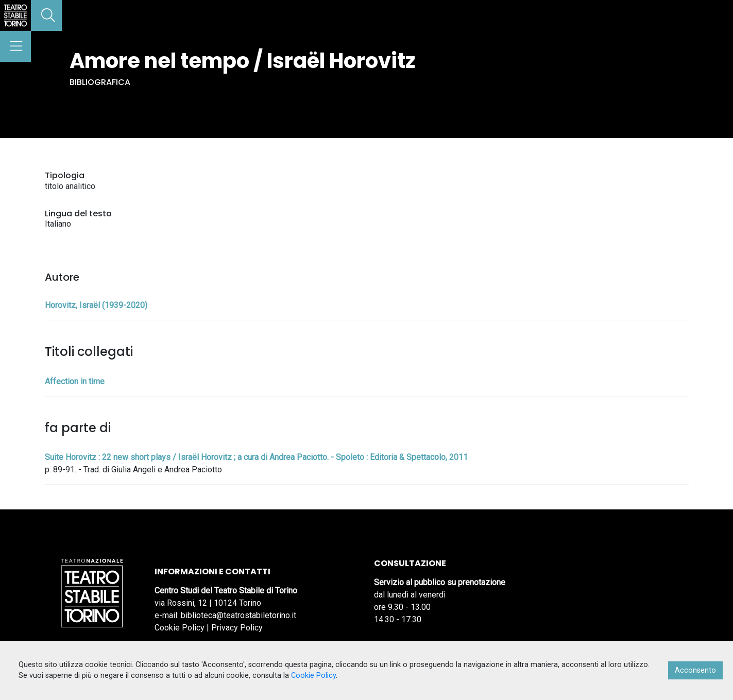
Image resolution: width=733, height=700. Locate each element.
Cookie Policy (180, 628)
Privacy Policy (237, 628)
